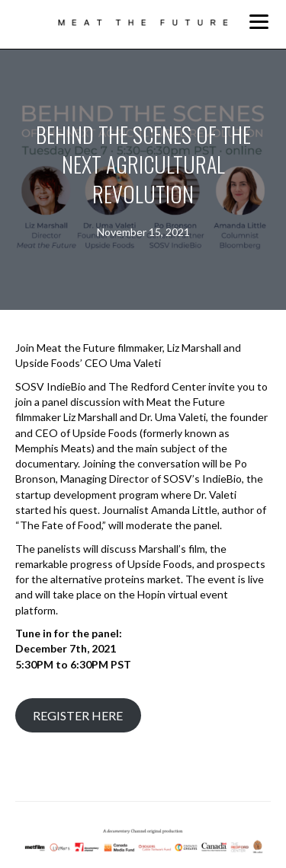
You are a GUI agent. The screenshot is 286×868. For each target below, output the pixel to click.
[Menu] (259, 22)
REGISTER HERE (78, 715)
